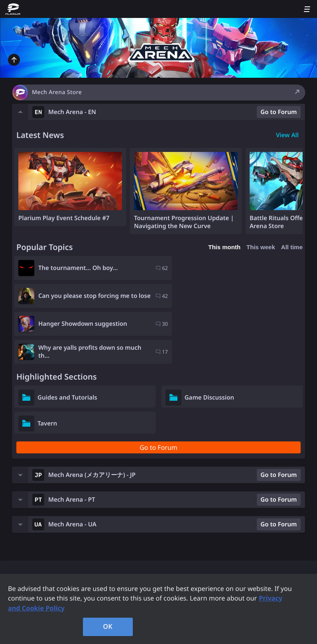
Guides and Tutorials (67, 342)
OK (108, 626)
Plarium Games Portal (50, 525)
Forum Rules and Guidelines (59, 542)
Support (28, 559)
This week (261, 247)
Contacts (149, 525)
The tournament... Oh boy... (78, 268)
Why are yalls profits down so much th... (228, 296)
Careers (147, 559)
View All (287, 135)
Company (150, 542)
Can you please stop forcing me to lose (235, 268)
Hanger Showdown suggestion (83, 296)
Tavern (47, 368)
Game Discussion (209, 342)
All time (292, 247)
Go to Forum (279, 112)
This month (224, 247)
